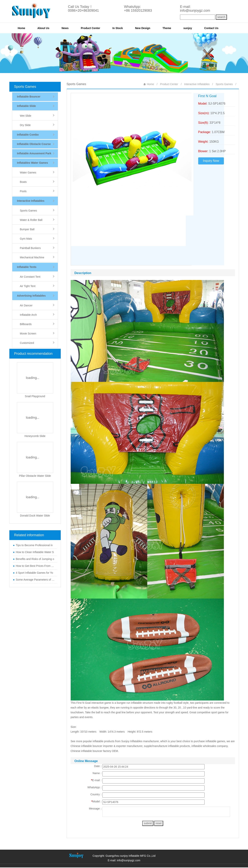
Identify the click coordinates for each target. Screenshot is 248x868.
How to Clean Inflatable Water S (35, 552)
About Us (43, 28)
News (65, 28)
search (221, 17)
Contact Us (211, 28)
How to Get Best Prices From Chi (35, 566)
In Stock (118, 28)
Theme (167, 28)
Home (22, 28)
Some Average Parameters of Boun (35, 580)
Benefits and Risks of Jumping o (35, 559)
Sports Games (25, 87)
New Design (143, 28)
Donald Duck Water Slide (35, 516)
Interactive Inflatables (197, 84)
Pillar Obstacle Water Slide (35, 476)
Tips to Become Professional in (34, 545)
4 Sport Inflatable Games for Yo (35, 573)
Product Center (90, 28)
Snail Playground (35, 396)
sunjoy (188, 28)
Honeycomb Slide (35, 436)
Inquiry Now (211, 161)
